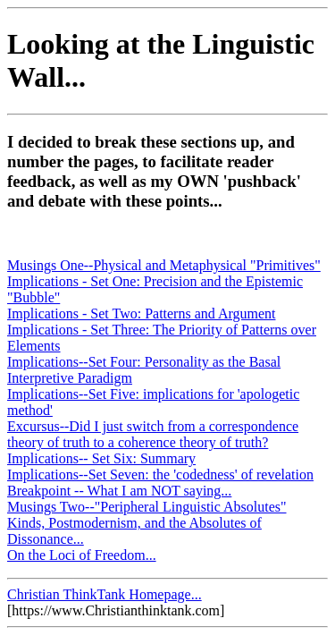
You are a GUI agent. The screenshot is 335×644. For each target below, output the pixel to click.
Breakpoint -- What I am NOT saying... (119, 491)
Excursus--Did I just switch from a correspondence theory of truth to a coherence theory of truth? (153, 434)
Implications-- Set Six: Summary (101, 458)
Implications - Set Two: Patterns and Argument (141, 314)
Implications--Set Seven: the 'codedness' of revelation (160, 475)
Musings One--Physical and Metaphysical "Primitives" (164, 265)
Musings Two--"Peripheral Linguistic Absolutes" (147, 507)
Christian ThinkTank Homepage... (105, 594)
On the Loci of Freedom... (82, 555)
